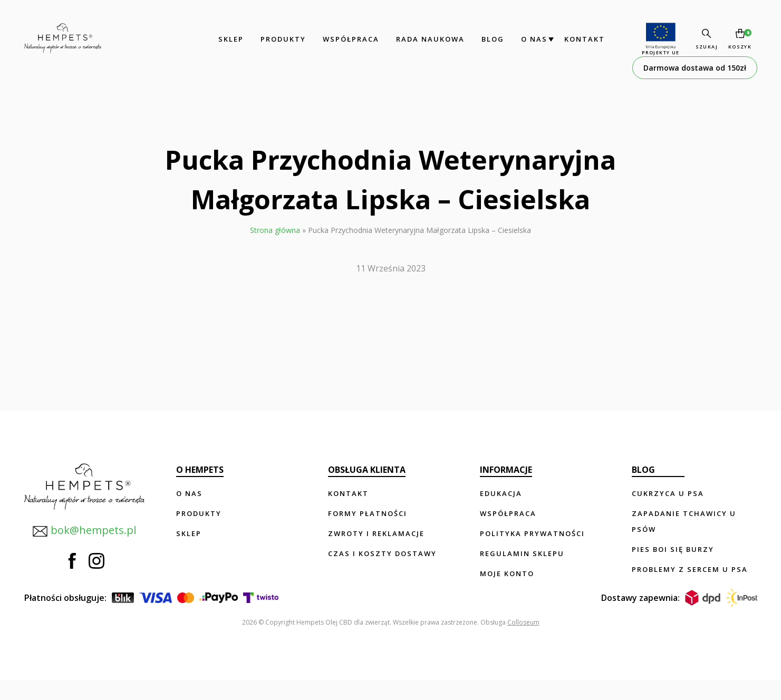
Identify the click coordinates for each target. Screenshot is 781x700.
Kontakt (576, 39)
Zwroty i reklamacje (376, 533)
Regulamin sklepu (522, 553)
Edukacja (501, 493)
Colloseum (523, 642)
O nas (526, 39)
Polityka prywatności (532, 533)
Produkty (275, 39)
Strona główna (275, 230)
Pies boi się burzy (673, 549)
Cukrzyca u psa (668, 493)
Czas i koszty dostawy (382, 553)
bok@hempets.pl (79, 527)
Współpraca (343, 39)
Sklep (223, 39)
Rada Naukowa (422, 39)
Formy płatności (368, 513)
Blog (484, 39)
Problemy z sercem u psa (690, 569)
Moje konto (507, 573)
